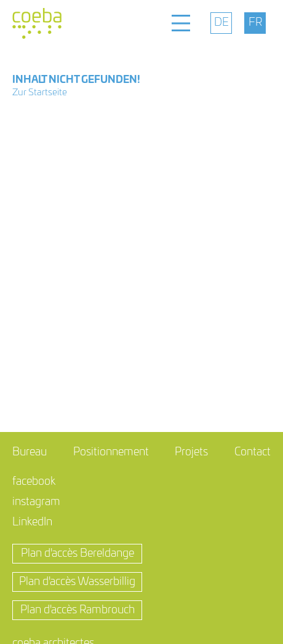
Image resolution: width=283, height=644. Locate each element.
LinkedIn (32, 522)
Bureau (30, 452)
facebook (34, 482)
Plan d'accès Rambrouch (78, 610)
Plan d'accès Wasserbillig (77, 582)
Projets (191, 452)
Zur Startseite (40, 92)
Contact (253, 452)
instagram (36, 502)
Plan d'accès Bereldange (78, 554)
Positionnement (111, 452)
